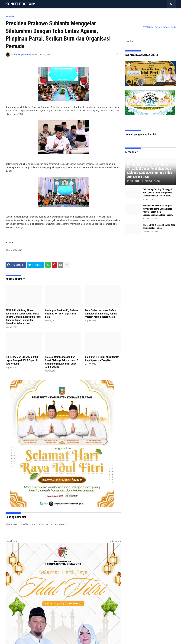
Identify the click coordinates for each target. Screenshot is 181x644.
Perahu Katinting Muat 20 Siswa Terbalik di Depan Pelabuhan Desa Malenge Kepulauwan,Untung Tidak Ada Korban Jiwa (150, 171)
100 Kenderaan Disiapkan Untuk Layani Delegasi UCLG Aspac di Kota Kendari (22, 360)
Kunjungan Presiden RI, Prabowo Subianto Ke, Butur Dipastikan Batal (62, 314)
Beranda (10, 16)
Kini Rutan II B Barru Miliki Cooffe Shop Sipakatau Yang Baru (102, 359)
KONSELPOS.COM (21, 4)
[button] (171, 4)
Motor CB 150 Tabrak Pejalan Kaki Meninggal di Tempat (159, 227)
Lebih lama (114, 541)
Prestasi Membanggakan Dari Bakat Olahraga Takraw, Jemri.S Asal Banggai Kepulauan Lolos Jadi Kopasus (62, 362)
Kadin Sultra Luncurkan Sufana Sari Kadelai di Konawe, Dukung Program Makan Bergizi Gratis (101, 314)
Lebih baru (12, 541)
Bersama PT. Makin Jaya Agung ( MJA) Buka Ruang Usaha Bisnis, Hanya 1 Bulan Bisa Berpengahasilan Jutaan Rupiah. (158, 210)
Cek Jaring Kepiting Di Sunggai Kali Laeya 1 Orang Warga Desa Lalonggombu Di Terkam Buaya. (157, 193)
